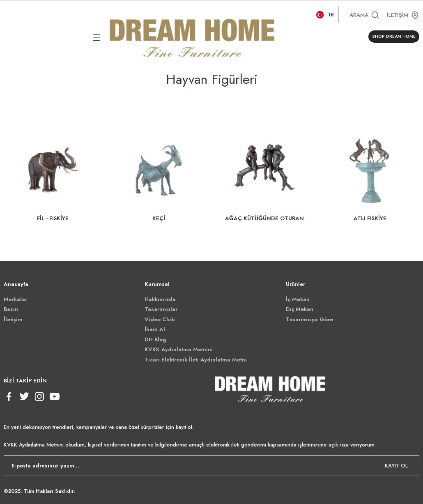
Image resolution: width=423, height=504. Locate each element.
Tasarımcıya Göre (309, 319)
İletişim (13, 319)
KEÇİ (159, 218)
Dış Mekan (300, 309)
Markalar (15, 299)
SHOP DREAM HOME (394, 36)
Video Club (160, 319)
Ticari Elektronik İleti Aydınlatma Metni (196, 360)
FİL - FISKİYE (53, 218)
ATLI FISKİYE (370, 218)
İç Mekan (298, 299)
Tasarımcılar (161, 309)
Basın (11, 309)
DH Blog (155, 339)
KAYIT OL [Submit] (396, 466)
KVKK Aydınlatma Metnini (179, 349)
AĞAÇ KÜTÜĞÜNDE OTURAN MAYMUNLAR (264, 219)
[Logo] (192, 37)
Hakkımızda (160, 299)
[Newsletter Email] (211, 466)
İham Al (155, 329)
